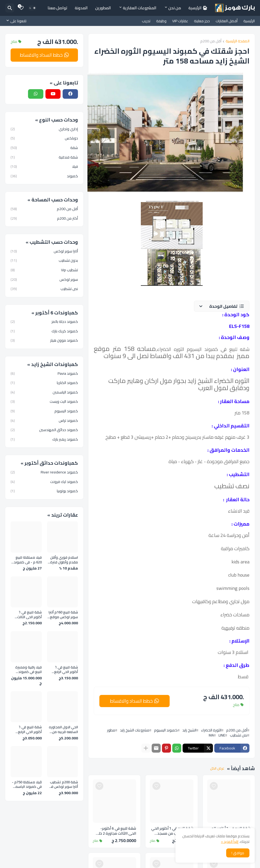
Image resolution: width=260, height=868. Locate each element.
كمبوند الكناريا (44, 383)
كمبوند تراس (44, 421)
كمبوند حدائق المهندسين (44, 430)
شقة (44, 148)
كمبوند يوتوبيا (44, 491)
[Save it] (214, 786)
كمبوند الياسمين (44, 392)
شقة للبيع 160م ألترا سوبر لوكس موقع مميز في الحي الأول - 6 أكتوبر (63, 615)
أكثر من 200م (44, 218)
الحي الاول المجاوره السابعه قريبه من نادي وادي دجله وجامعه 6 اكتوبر (63, 729)
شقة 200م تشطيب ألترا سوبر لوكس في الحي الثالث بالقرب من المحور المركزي (63, 785)
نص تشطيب (239, 735)
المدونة (81, 8)
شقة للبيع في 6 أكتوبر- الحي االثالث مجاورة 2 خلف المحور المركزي (115, 831)
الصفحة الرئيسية (238, 41)
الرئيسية (249, 21)
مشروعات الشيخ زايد (135, 730)
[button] (222, 306)
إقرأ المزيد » (230, 842)
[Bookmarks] (21, 8)
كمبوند (44, 176)
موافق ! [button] (238, 853)
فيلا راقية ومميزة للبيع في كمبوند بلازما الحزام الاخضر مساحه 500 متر (28, 670)
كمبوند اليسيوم (166, 730)
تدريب (146, 21)
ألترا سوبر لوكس (44, 252)
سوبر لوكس (44, 279)
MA (211, 735)
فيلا (44, 166)
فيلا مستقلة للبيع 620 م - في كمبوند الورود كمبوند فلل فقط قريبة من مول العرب (27, 560)
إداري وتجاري (44, 129)
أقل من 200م (211, 41)
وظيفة (161, 21)
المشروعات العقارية (140, 8)
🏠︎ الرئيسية (198, 8)
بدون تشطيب (44, 260)
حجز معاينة (202, 21)
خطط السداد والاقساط (131, 701)
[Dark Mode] (32, 8)
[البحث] (10, 8)
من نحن (175, 8)
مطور (111, 730)
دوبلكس (44, 138)
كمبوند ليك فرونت (44, 482)
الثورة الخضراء (211, 730)
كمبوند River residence (44, 473)
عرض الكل (217, 768)
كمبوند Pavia (44, 374)
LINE (222, 735)
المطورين (103, 8)
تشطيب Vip (44, 270)
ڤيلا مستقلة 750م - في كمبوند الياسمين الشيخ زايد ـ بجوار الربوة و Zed (27, 785)
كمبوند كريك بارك (44, 331)
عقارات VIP (180, 21)
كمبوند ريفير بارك (44, 439)
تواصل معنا (57, 8)
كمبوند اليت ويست (44, 401)
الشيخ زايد (189, 730)
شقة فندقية (44, 157)
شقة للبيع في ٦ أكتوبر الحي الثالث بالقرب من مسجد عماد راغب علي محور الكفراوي (172, 831)
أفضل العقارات (227, 21)
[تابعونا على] (17, 21)
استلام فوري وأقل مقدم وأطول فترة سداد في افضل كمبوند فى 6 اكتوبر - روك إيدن (63, 560)
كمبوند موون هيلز (44, 340)
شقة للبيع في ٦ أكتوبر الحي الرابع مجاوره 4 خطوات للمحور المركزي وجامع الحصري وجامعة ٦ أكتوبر (65, 670)
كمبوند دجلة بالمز (44, 322)
